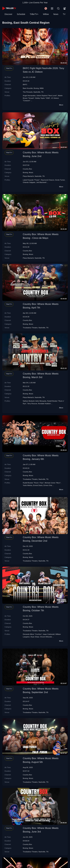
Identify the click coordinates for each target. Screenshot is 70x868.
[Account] (65, 8)
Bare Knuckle (28, 88)
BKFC (25, 84)
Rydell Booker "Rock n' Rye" (33, 483)
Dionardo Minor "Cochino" (32, 634)
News (56, 14)
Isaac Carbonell (49, 634)
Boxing (36, 88)
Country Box (27, 169)
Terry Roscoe (32, 403)
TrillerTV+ (34, 14)
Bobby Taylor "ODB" (43, 98)
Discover (8, 14)
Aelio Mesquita (41, 401)
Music (31, 172)
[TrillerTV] (9, 8)
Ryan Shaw (35, 637)
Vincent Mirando (46, 637)
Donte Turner (60, 180)
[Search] (58, 8)
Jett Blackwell (41, 182)
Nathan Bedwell (29, 401)
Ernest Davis (38, 485)
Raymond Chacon (48, 180)
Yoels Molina (28, 485)
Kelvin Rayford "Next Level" (47, 95)
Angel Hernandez (29, 95)
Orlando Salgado (29, 182)
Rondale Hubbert (44, 403)
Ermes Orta (48, 485)
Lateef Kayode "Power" (31, 180)
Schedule (21, 14)
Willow (46, 14)
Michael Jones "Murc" (53, 483)
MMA (42, 88)
